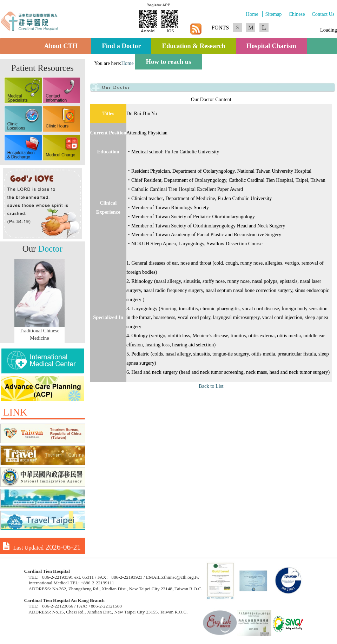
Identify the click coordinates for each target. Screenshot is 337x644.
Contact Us (323, 14)
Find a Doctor (121, 46)
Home (252, 14)
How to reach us (168, 62)
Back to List (211, 386)
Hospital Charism (271, 46)
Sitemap (273, 14)
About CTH (63, 46)
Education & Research (193, 46)
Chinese (297, 14)
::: (92, 63)
